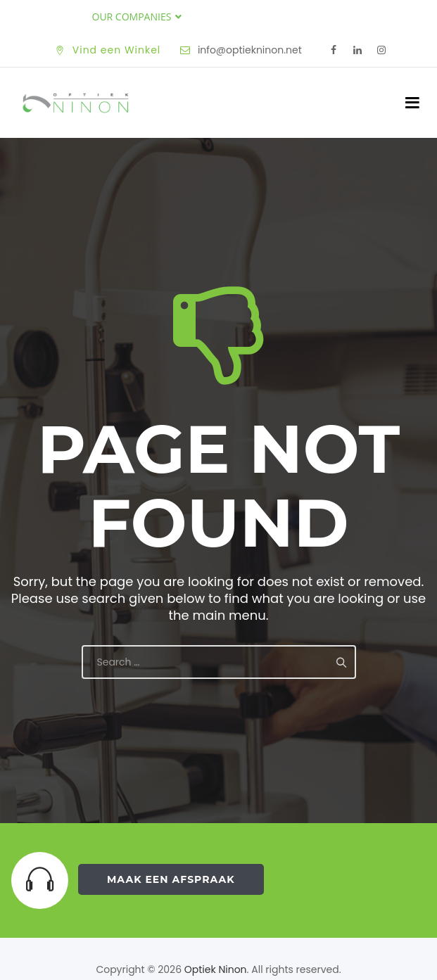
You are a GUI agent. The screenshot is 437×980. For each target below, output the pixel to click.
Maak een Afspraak (171, 879)
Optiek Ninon (216, 969)
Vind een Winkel (117, 50)
